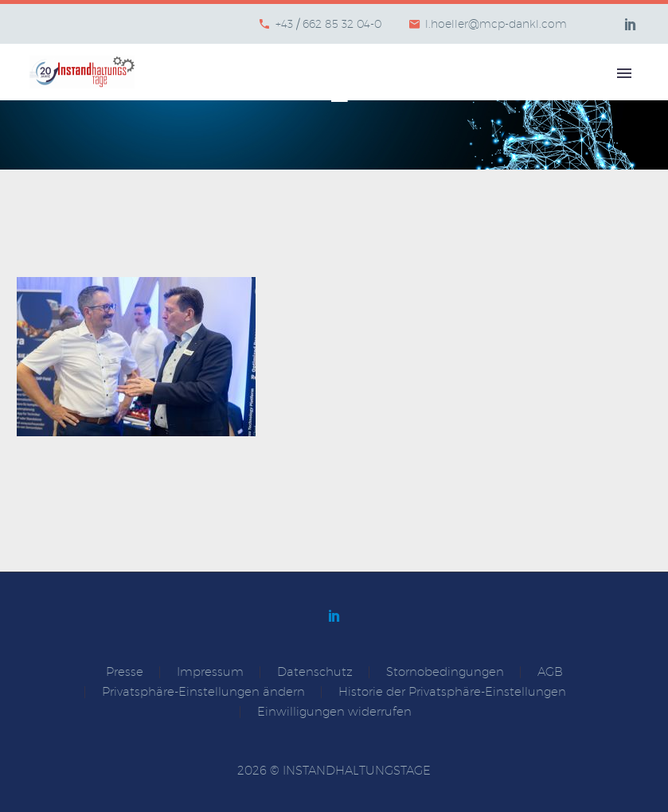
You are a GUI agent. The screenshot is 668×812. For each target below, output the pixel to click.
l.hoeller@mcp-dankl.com (496, 24)
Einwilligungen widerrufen (334, 712)
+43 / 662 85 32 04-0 (328, 24)
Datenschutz (315, 672)
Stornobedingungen (445, 672)
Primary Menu (624, 73)
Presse (125, 672)
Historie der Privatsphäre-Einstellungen (452, 692)
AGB (550, 672)
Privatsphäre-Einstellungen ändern (203, 692)
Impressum (210, 672)
